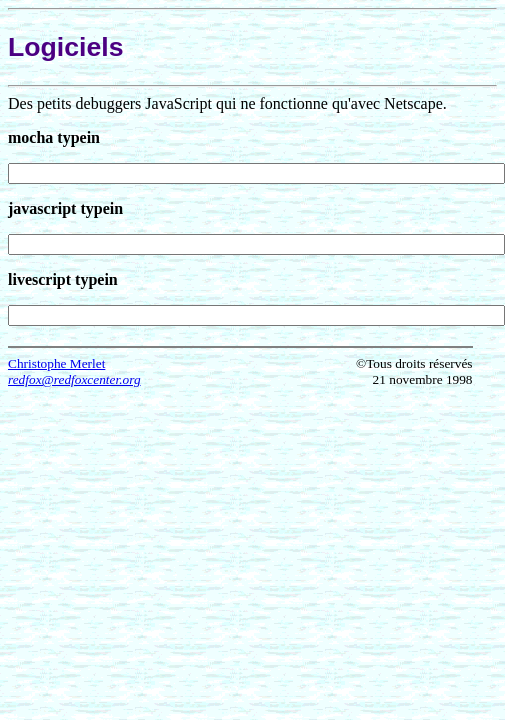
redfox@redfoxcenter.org (74, 379)
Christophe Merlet (56, 363)
